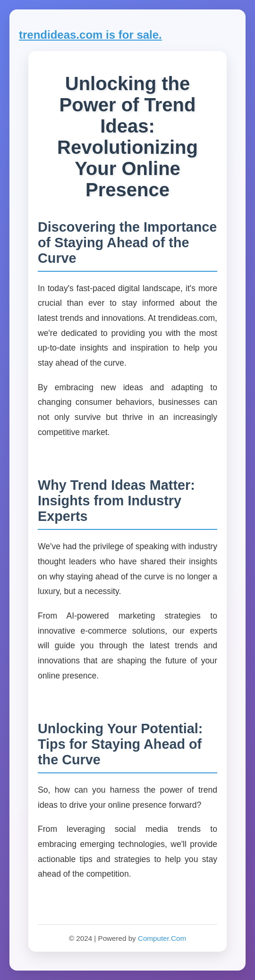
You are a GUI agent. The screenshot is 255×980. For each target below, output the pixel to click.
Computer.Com (162, 938)
